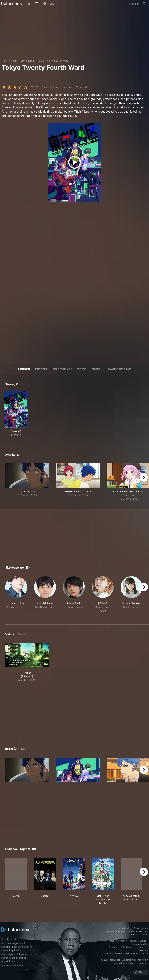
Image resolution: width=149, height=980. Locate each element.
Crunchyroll (27, 61)
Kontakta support (139, 935)
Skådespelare (62, 369)
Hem (4, 61)
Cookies (133, 941)
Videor (82, 369)
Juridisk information (117, 941)
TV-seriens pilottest (112, 953)
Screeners (141, 947)
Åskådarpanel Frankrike (136, 953)
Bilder (96, 369)
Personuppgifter (140, 944)
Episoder (41, 369)
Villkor (143, 941)
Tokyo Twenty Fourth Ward (53, 61)
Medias (130, 947)
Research (143, 950)
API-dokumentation (116, 931)
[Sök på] (144, 4)
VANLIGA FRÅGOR (137, 931)
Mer (20, 634)
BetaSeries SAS (116, 947)
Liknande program (118, 369)
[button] (16, 596)
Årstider (24, 369)
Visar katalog (125, 928)
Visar (14, 61)
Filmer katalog (141, 928)
